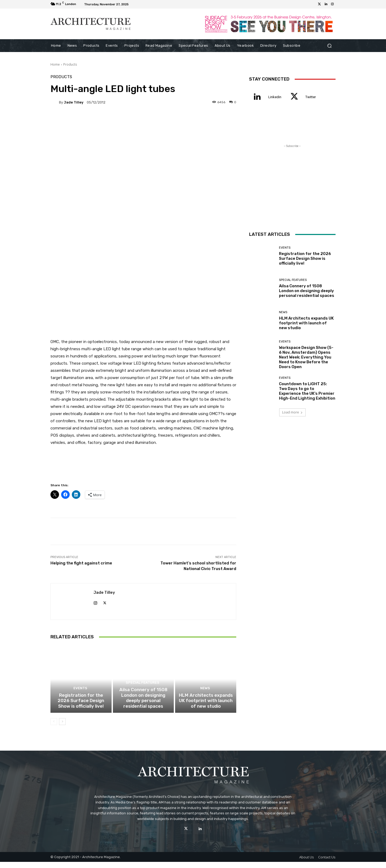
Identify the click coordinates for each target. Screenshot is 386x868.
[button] (329, 46)
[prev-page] (54, 728)
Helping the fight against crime (81, 563)
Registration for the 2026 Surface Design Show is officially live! (81, 708)
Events (80, 696)
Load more (292, 412)
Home (55, 64)
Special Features (143, 696)
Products (70, 64)
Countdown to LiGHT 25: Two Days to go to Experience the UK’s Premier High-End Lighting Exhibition (307, 391)
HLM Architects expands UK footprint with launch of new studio (206, 708)
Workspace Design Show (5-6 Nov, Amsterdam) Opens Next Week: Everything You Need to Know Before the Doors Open (306, 357)
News (205, 696)
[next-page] (62, 728)
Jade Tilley (74, 102)
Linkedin (275, 97)
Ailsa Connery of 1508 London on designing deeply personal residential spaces (143, 708)
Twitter (311, 97)
